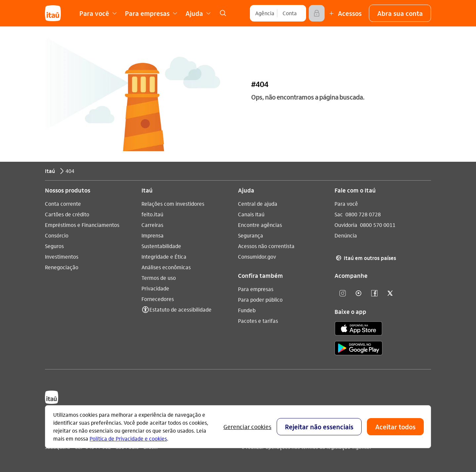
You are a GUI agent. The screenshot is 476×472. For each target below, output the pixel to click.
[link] (223, 13)
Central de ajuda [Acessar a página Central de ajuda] (258, 204)
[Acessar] (317, 13)
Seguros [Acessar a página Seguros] (54, 246)
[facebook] (374, 294)
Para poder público (260, 300)
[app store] (358, 329)
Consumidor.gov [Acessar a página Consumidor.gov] (257, 257)
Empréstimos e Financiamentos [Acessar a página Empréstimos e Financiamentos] (82, 225)
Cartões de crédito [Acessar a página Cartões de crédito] (67, 214)
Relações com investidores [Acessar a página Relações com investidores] (173, 204)
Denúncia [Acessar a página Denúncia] (346, 235)
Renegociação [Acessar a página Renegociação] (62, 267)
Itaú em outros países (365, 258)
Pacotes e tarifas (258, 321)
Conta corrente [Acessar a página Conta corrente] (63, 204)
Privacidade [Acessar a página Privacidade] (155, 288)
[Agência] (265, 13)
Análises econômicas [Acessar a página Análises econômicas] (166, 267)
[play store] (358, 349)
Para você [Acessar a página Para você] (346, 204)
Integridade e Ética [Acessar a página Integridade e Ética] (164, 257)
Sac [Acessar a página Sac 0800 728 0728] (339, 214)
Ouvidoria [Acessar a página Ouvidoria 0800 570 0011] (346, 225)
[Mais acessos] (344, 13)
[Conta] (290, 13)
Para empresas (256, 289)
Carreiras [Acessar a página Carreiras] (152, 225)
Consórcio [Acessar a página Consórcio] (57, 235)
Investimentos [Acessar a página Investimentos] (62, 257)
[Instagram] (342, 294)
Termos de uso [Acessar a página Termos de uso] (159, 278)
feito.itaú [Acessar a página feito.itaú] (152, 214)
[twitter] (390, 294)
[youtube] (358, 294)
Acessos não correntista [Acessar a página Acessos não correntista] (266, 246)
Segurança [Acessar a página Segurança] (251, 235)
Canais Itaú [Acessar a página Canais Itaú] (251, 214)
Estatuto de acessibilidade (180, 309)
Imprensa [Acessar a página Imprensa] (153, 235)
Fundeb (247, 310)
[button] (400, 13)
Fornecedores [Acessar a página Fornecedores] (158, 299)
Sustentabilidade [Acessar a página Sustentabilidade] (161, 246)
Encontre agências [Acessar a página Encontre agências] (260, 225)
